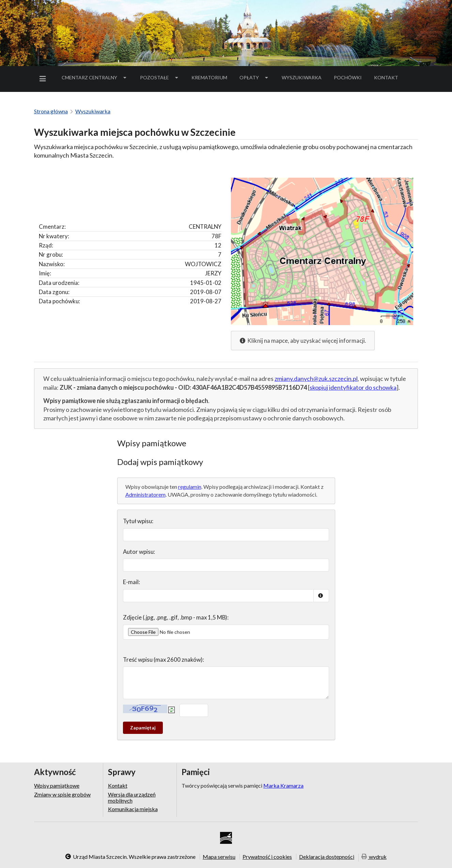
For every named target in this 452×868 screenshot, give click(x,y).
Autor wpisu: (139, 552)
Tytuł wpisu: (138, 521)
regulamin (190, 487)
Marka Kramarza (283, 785)
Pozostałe (160, 77)
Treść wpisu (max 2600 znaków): (163, 660)
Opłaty (254, 77)
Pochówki (350, 79)
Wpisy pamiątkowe (57, 786)
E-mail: (131, 582)
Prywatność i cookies (267, 856)
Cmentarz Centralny (95, 77)
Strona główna (51, 111)
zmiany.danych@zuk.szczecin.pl (316, 379)
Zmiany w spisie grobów (62, 794)
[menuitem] (44, 79)
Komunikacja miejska (133, 809)
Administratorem (145, 494)
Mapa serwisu (219, 856)
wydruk (374, 857)
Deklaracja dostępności (327, 856)
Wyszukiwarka (302, 77)
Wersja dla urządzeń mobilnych (132, 797)
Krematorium (209, 77)
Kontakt (386, 77)
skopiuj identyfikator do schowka (353, 387)
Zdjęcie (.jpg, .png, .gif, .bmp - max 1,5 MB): (176, 617)
